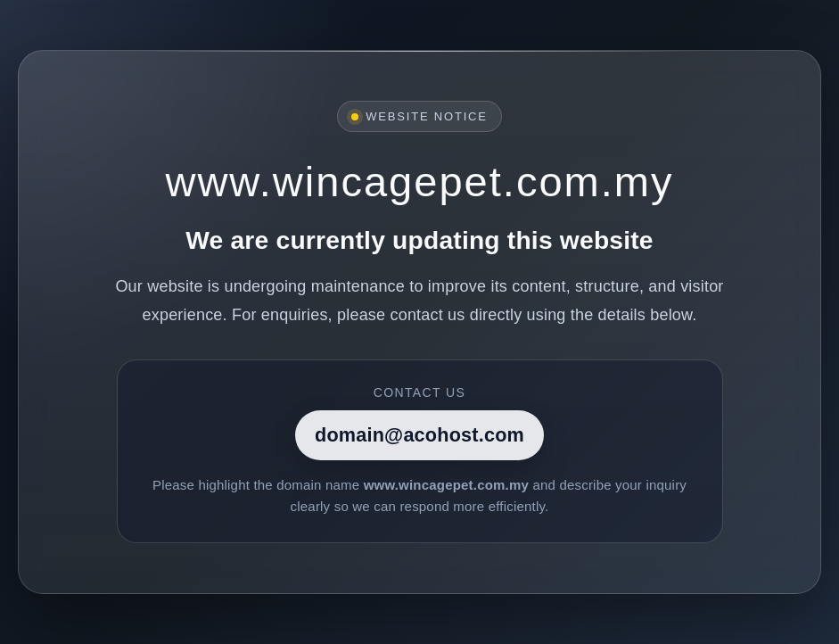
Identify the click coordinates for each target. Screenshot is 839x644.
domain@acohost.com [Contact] (419, 435)
